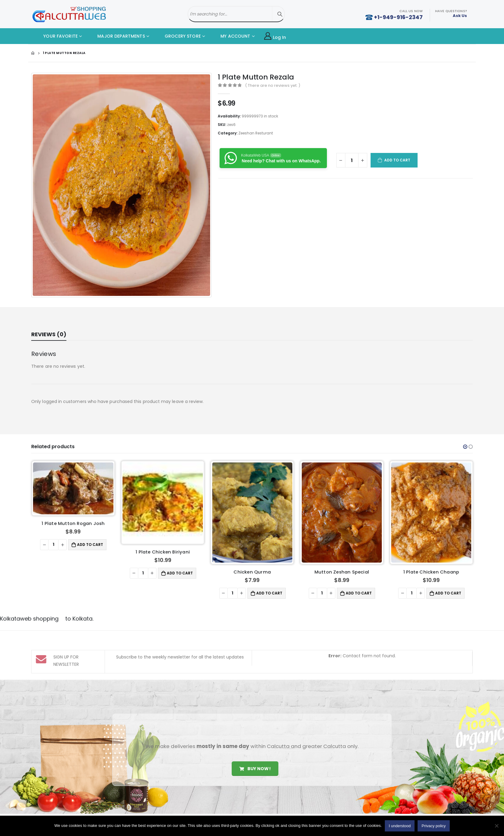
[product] (73, 488)
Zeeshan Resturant (256, 133)
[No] (496, 826)
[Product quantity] (352, 160)
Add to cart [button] (90, 545)
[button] (465, 447)
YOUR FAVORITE (56, 36)
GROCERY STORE (178, 36)
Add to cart (397, 160)
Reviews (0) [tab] (49, 334)
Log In (275, 36)
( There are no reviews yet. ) (273, 85)
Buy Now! (255, 767)
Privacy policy (433, 826)
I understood (400, 826)
